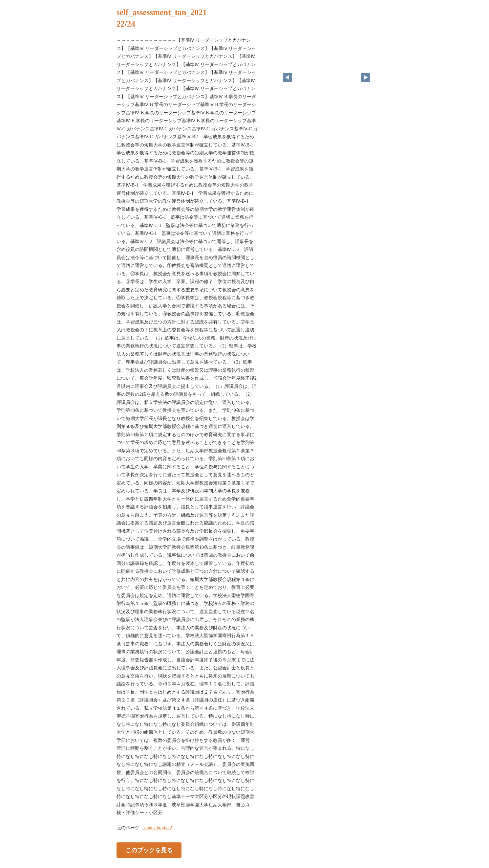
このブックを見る (149, 850)
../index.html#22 (157, 828)
